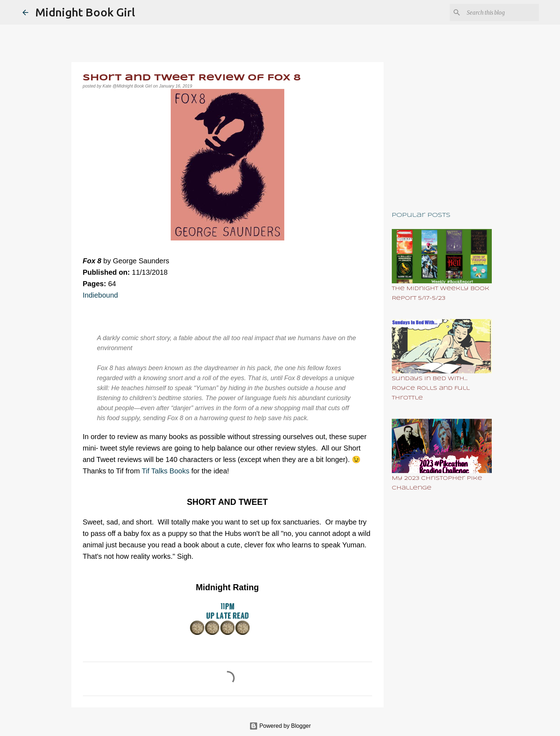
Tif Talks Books (167, 471)
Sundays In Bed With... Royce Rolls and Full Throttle (431, 388)
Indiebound (101, 295)
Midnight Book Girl (85, 12)
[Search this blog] (501, 13)
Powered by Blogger (280, 726)
